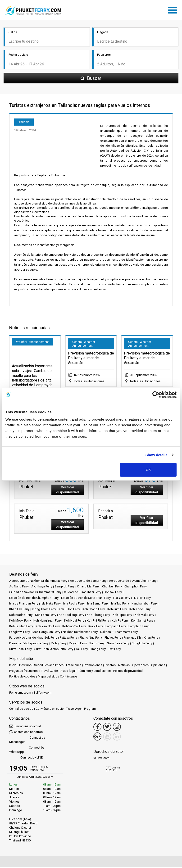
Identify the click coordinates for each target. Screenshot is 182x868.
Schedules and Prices (49, 666)
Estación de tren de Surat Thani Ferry (86, 598)
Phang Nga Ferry (91, 638)
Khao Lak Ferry (19, 610)
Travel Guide (49, 671)
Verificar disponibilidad (68, 490)
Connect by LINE (26, 758)
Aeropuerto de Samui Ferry (88, 581)
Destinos (25, 666)
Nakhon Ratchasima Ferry (80, 633)
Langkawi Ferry (20, 633)
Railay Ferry (59, 644)
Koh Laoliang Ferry (71, 616)
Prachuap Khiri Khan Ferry (141, 638)
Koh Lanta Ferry (46, 616)
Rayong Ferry (78, 644)
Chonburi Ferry (112, 587)
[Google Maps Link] (97, 737)
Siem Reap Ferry (118, 644)
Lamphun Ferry (139, 627)
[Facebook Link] (97, 727)
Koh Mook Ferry (20, 621)
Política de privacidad (128, 671)
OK (148, 470)
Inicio (13, 666)
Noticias (124, 666)
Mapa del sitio (48, 677)
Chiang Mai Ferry (88, 587)
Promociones (93, 666)
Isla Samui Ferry (98, 604)
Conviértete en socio (50, 709)
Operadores (140, 666)
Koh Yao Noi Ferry (48, 627)
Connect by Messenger (27, 740)
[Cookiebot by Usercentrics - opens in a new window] (156, 395)
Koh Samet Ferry (142, 621)
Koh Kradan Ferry (21, 616)
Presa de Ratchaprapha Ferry (29, 644)
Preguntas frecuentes (24, 671)
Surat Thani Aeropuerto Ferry (54, 650)
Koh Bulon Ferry (69, 610)
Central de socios (21, 709)
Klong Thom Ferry (44, 610)
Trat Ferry (115, 650)
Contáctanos (69, 677)
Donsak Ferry (113, 593)
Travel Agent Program (81, 709)
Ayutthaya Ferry (42, 587)
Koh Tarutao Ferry (21, 627)
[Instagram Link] (117, 727)
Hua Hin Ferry (142, 598)
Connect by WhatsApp (27, 750)
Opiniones (158, 666)
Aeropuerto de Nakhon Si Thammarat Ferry (38, 581)
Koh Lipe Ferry (122, 616)
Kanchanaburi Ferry (145, 604)
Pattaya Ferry (68, 638)
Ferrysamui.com (20, 693)
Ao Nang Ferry (19, 587)
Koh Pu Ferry (120, 621)
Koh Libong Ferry (98, 616)
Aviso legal (68, 671)
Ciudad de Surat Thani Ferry (83, 593)
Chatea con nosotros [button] (26, 732)
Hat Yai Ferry (122, 598)
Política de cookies (22, 677)
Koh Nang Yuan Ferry (48, 621)
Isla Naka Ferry (51, 604)
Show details (157, 455)
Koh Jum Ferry (117, 610)
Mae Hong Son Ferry (46, 633)
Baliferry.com (43, 693)
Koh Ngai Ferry (74, 621)
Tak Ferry (82, 650)
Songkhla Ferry (142, 644)
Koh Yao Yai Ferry (74, 627)
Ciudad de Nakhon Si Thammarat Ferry (35, 593)
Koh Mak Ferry (144, 616)
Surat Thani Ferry (20, 650)
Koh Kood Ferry (140, 610)
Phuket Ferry (113, 638)
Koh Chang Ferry (94, 610)
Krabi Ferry (96, 627)
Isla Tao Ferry (120, 604)
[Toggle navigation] (174, 10)
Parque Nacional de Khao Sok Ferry (33, 638)
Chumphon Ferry (136, 587)
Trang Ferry (98, 650)
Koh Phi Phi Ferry (98, 621)
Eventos (110, 666)
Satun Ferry (97, 644)
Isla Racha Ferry (74, 604)
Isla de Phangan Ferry (24, 604)
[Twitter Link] (107, 727)
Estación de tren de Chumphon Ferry (34, 598)
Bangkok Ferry (65, 587)
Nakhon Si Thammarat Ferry (119, 633)
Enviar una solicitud (25, 727)
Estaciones (74, 666)
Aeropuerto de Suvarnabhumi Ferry (133, 581)
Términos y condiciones (94, 671)
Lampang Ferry (116, 627)
